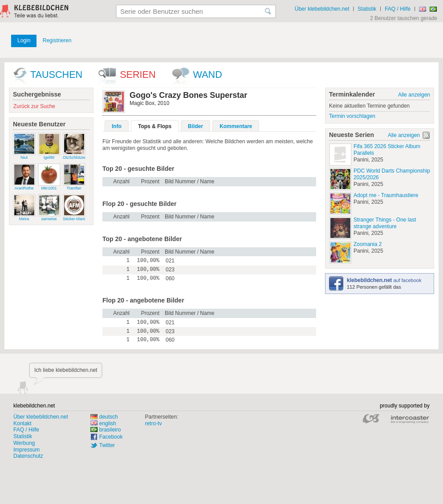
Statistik (367, 9)
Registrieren (57, 40)
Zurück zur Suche (34, 106)
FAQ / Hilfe (398, 9)
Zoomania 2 (368, 244)
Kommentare (236, 126)
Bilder (195, 126)
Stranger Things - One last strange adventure (385, 223)
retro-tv (153, 423)
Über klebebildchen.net (322, 9)
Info (117, 126)
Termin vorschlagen (352, 116)
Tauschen (56, 75)
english (103, 423)
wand (208, 75)
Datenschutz (28, 456)
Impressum (26, 450)
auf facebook (384, 280)
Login (24, 40)
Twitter (107, 445)
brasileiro (106, 430)
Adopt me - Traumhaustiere (386, 195)
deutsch (104, 417)
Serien (138, 75)
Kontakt (22, 423)
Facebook (111, 437)
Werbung (24, 443)
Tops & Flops (155, 126)
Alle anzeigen (414, 95)
